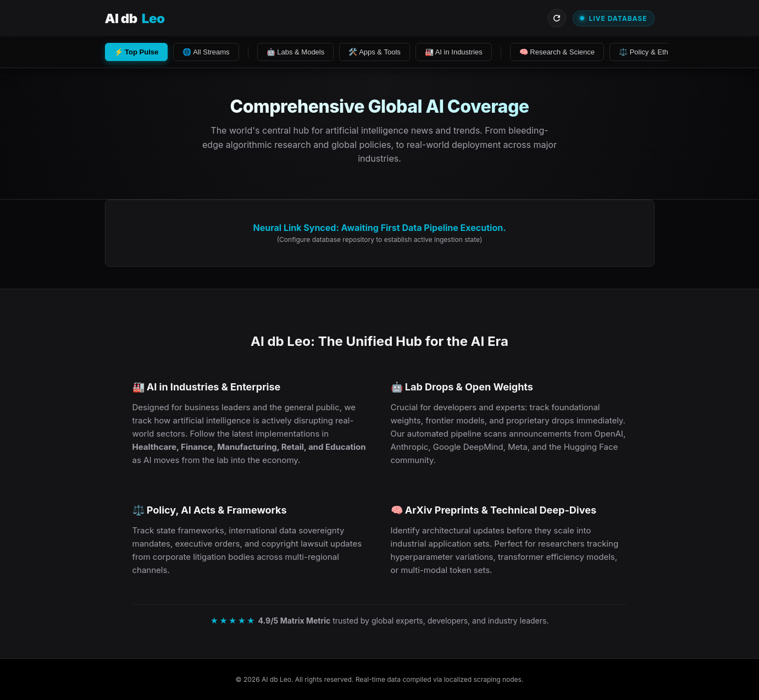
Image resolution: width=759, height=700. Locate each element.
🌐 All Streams (206, 52)
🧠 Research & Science (557, 52)
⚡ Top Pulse (137, 52)
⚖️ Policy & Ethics (648, 52)
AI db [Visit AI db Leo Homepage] (135, 18)
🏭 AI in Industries (454, 52)
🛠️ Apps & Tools (375, 52)
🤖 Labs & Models (296, 52)
